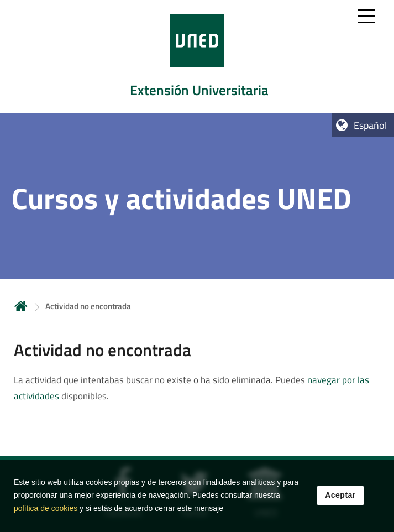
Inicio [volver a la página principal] (21, 306)
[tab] (197, 57)
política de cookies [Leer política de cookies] (46, 509)
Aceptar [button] (340, 496)
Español (370, 125)
